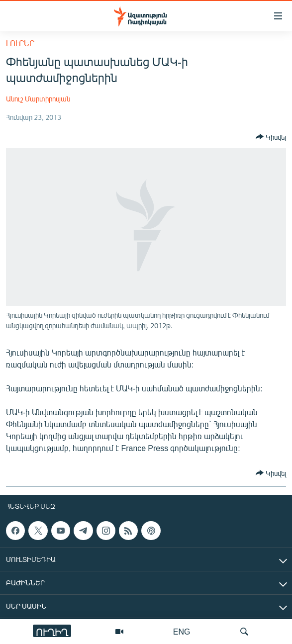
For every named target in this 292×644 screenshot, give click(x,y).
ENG (182, 631)
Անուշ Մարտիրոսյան (38, 99)
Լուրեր (20, 43)
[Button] (271, 137)
